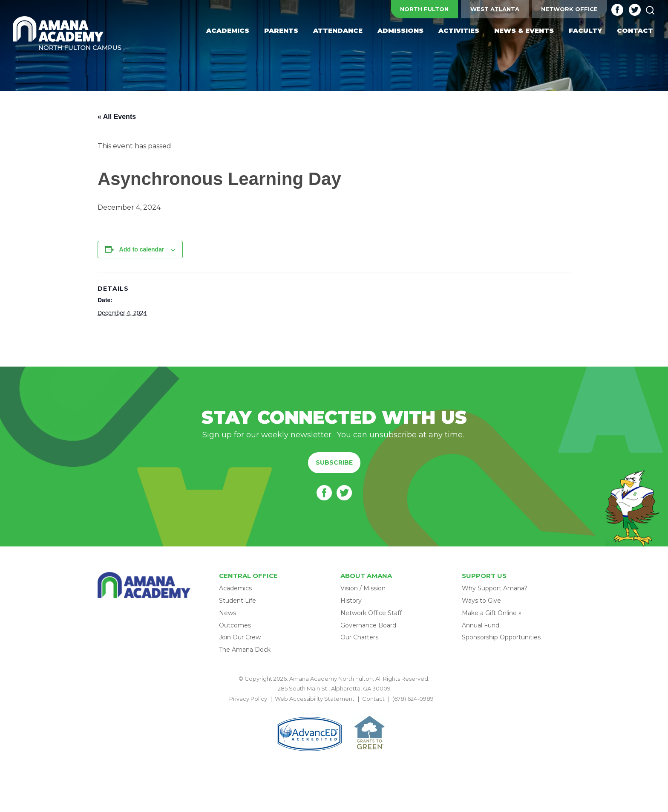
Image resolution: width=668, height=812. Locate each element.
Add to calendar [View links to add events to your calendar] (142, 249)
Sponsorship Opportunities (501, 637)
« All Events (117, 117)
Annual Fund (481, 625)
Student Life (238, 601)
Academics (235, 588)
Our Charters (359, 637)
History (351, 601)
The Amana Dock (245, 650)
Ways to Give (481, 601)
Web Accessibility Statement (315, 699)
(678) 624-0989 (413, 699)
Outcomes (235, 625)
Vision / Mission (363, 588)
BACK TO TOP (334, 708)
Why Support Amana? (495, 588)
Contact (373, 699)
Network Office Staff (371, 613)
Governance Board (368, 625)
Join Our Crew (240, 637)
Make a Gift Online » (492, 613)
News (227, 613)
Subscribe (334, 462)
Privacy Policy (248, 699)
